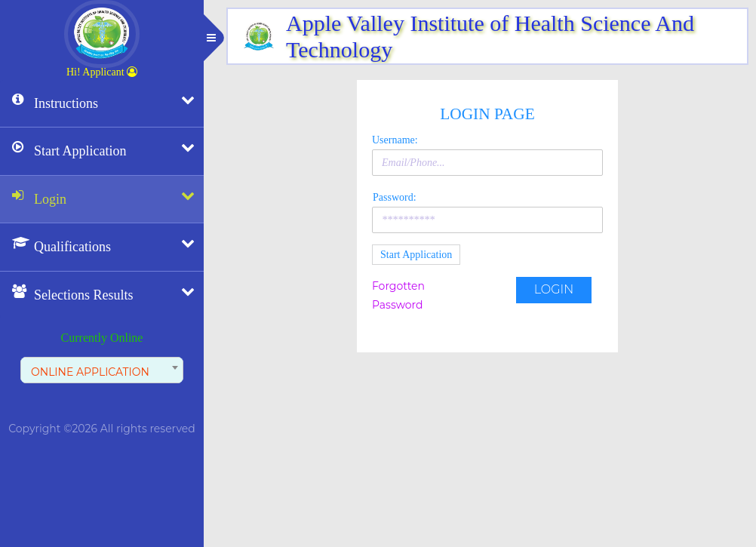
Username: (395, 140)
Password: (395, 197)
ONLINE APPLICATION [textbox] (90, 372)
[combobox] (102, 370)
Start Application (416, 255)
